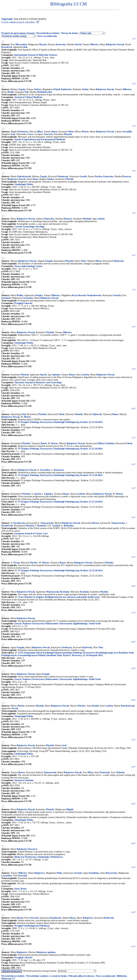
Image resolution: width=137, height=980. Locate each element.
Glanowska (49, 219)
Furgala (49, 261)
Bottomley (69, 526)
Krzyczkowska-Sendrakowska (87, 295)
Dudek (11, 92)
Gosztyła (117, 295)
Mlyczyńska (21, 44)
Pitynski (68, 134)
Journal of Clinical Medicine (28, 97)
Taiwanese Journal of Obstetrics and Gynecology (38, 382)
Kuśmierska (56, 918)
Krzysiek (23, 876)
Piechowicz (23, 132)
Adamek (79, 414)
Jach (64, 745)
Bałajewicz (40, 873)
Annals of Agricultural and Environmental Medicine (40, 139)
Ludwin (101, 219)
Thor (84, 261)
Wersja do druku (70, 33)
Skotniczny (63, 176)
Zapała (22, 89)
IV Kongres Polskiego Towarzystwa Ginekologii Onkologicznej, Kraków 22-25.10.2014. (60, 422)
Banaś (115, 414)
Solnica (51, 179)
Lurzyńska (28, 298)
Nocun (17, 563)
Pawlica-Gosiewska (104, 176)
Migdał (70, 809)
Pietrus (85, 132)
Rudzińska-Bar (45, 92)
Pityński (87, 219)
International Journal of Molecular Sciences (36, 55)
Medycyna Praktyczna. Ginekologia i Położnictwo (39, 857)
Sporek (44, 375)
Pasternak (105, 772)
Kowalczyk (7, 47)
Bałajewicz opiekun (46, 952)
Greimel (56, 526)
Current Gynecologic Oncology (30, 227)
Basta (36, 179)
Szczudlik (127, 132)
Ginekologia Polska (24, 184)
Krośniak (84, 592)
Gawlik (83, 176)
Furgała (20, 647)
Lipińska (48, 494)
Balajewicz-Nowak (105, 132)
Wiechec (34, 563)
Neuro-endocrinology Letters (28, 266)
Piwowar (127, 176)
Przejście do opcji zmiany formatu (18, 33)
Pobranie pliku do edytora (81, 976)
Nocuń (15, 708)
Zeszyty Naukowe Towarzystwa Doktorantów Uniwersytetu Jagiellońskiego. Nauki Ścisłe (58, 624)
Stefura (38, 89)
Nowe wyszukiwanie (47, 36)
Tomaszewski (47, 523)
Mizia (90, 772)
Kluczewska (112, 873)
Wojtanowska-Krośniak (58, 592)
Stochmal (6, 298)
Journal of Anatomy (24, 780)
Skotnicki (42, 526)
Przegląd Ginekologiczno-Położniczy (32, 926)
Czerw (30, 134)
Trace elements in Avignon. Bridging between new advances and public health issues (59, 597)
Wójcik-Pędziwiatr (62, 89)
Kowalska (45, 470)
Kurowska (61, 44)
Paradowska (19, 523)
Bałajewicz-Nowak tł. (27, 849)
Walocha (120, 772)
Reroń (20, 918)
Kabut (85, 89)
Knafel (96, 706)
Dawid (78, 44)
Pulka (60, 873)
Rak (25, 47)
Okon (71, 132)
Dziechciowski (24, 176)
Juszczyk (48, 134)
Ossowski (34, 918)
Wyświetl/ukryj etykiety (48, 33)
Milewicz (94, 44)
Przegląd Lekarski (23, 303)
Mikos (40, 132)
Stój (26, 92)
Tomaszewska (118, 523)
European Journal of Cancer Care (31, 533)
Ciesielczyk (66, 647)
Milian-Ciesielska (106, 443)
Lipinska (56, 375)
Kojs (13, 134)
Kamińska (94, 873)
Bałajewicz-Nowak (115, 44)
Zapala (43, 176)
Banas (55, 132)
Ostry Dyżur (20, 889)
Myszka (43, 44)
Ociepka (39, 295)
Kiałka (20, 295)
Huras (99, 261)
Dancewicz (59, 470)
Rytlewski (119, 261)
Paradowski (7, 526)
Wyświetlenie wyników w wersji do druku (47, 976)
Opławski (97, 414)
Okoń (61, 414)
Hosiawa (68, 219)
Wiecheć (81, 706)
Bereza (96, 523)
